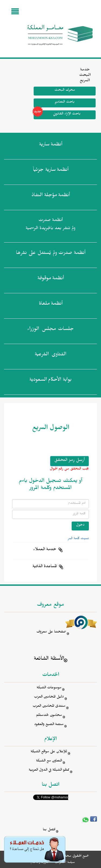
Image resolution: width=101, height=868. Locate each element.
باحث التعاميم (65, 102)
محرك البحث (65, 91)
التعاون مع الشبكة (49, 761)
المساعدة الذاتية (45, 567)
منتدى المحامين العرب (49, 707)
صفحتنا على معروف (51, 632)
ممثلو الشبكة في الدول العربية (49, 770)
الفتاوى (50, 355)
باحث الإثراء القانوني (57, 115)
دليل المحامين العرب (49, 697)
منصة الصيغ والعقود (49, 725)
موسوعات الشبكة (49, 688)
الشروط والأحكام (40, 863)
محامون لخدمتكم (49, 716)
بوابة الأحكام (50, 381)
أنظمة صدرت (51, 254)
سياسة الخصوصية (65, 863)
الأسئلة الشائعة (49, 659)
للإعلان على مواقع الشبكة (49, 752)
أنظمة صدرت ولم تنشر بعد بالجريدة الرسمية (50, 225)
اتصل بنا (49, 830)
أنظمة (51, 145)
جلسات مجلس (50, 330)
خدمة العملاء (45, 550)
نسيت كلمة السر (78, 539)
